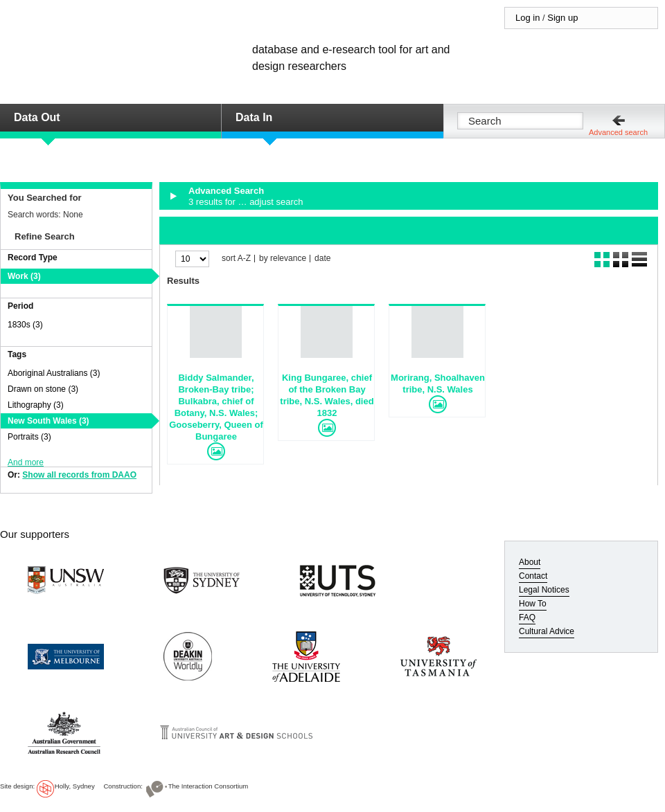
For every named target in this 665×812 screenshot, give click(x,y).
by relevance (283, 259)
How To (533, 604)
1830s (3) (25, 325)
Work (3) (24, 276)
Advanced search (618, 132)
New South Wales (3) (48, 421)
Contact (533, 576)
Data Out (37, 117)
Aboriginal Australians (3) (54, 373)
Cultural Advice (547, 631)
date (322, 259)
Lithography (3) (36, 405)
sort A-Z (236, 259)
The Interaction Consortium (209, 786)
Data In (254, 117)
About (530, 562)
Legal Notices (544, 590)
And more (26, 462)
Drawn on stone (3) (43, 389)
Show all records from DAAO (79, 475)
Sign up (562, 18)
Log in (527, 18)
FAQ (527, 617)
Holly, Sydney (75, 786)
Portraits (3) (29, 437)
